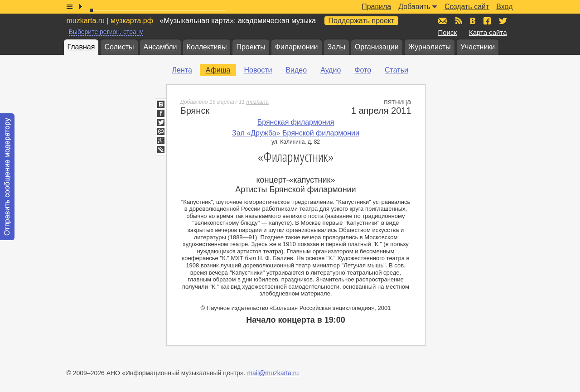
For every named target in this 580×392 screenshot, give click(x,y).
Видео (296, 70)
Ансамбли (160, 47)
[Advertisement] (493, 155)
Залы (336, 47)
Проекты (251, 47)
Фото (363, 70)
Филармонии (297, 47)
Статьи (396, 70)
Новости (258, 70)
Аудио (331, 70)
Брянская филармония (296, 122)
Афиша (218, 70)
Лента (182, 70)
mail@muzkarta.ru (273, 373)
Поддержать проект (362, 21)
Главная (81, 47)
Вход (504, 7)
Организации (377, 47)
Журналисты (430, 47)
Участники (478, 47)
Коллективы (207, 47)
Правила (376, 7)
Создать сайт (467, 7)
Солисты (119, 47)
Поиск (448, 32)
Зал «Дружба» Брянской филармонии (296, 133)
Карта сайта (488, 32)
